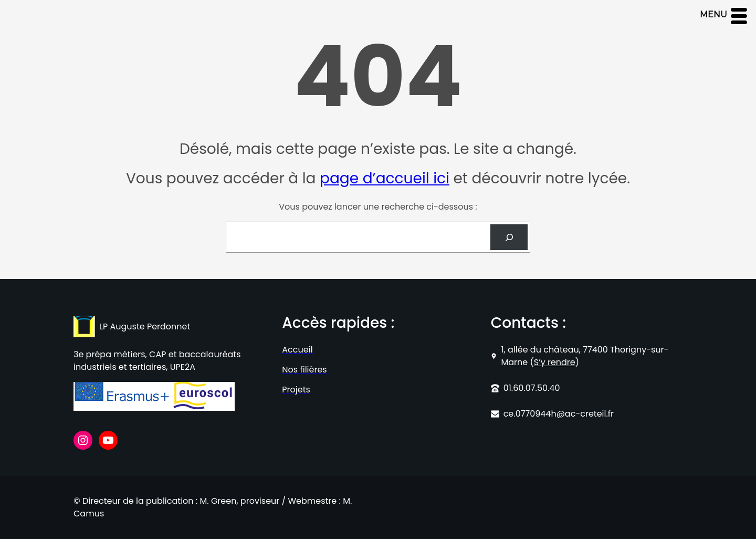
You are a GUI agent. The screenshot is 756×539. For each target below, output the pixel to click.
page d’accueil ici (385, 178)
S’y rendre (555, 362)
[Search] (509, 237)
